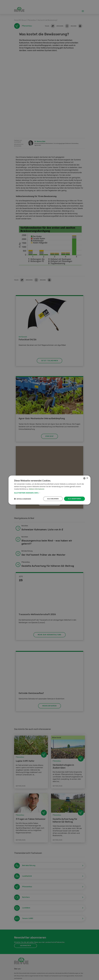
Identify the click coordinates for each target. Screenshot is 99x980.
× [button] (87, 478)
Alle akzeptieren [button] (74, 499)
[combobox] (84, 478)
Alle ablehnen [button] (52, 499)
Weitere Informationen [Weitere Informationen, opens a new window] (37, 489)
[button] (49, 493)
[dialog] (49, 490)
